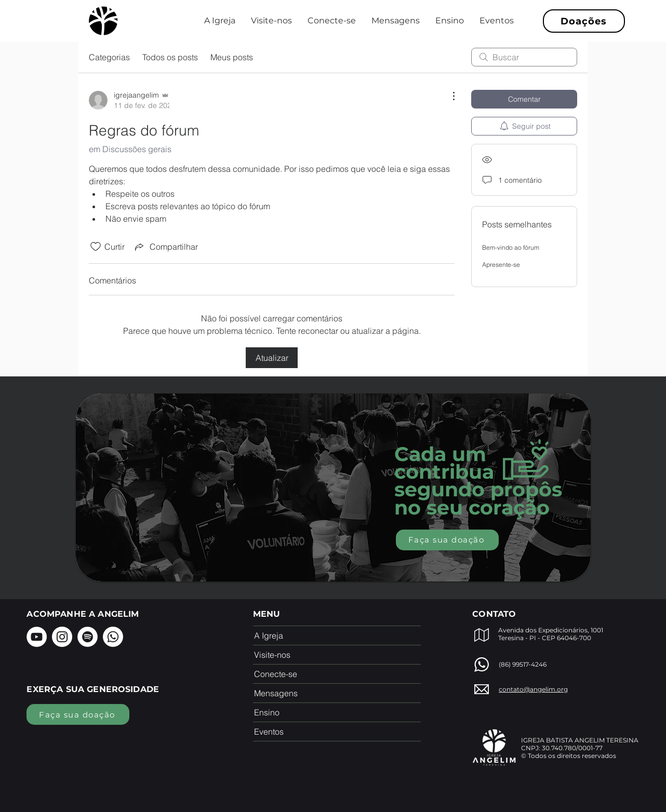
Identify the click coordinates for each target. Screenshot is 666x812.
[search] (524, 57)
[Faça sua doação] (447, 540)
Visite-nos (272, 655)
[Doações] (584, 21)
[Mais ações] (448, 96)
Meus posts (232, 57)
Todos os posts (170, 57)
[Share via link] (165, 247)
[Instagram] (62, 637)
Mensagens (276, 693)
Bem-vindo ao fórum (511, 247)
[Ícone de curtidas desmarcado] (96, 247)
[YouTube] (37, 637)
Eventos (269, 732)
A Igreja (269, 635)
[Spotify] (88, 637)
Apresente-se (501, 265)
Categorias (109, 57)
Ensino (267, 712)
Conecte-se (276, 674)
